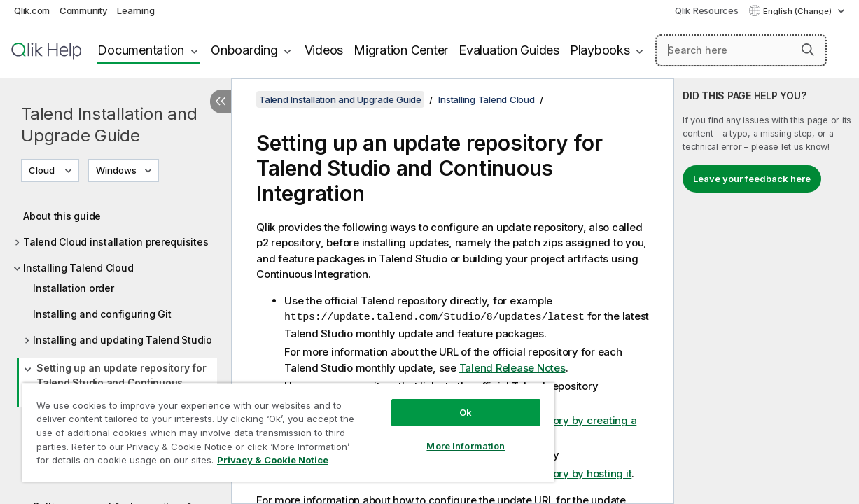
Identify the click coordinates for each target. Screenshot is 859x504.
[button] (808, 50)
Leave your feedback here (752, 178)
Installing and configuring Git (102, 314)
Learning (135, 10)
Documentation (141, 50)
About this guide (62, 216)
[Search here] (741, 50)
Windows (116, 170)
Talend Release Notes (512, 367)
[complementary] (767, 291)
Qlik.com (32, 10)
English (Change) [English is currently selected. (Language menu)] (798, 11)
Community (84, 10)
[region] (272, 427)
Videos (324, 50)
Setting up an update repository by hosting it (523, 473)
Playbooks (600, 50)
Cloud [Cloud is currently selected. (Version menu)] (43, 170)
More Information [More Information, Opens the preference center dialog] (437, 435)
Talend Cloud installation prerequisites (116, 242)
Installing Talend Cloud (78, 268)
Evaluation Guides (509, 50)
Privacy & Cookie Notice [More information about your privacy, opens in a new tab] (118, 463)
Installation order (74, 288)
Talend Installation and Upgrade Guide (109, 125)
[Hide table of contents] (221, 101)
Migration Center (401, 50)
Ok (437, 402)
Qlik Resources (707, 10)
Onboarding (244, 50)
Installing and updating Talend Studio (123, 340)
